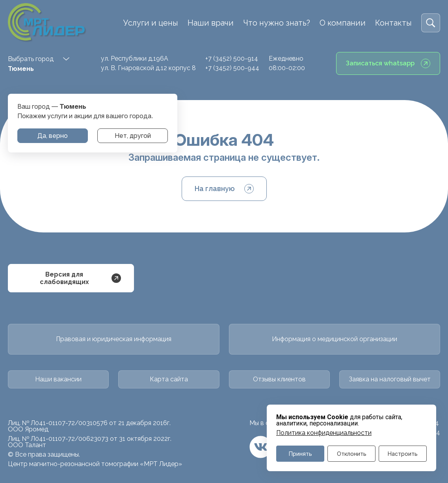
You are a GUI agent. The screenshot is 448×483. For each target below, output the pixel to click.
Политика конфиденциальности (324, 433)
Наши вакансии (58, 379)
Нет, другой (133, 136)
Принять (300, 454)
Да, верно (53, 136)
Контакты (393, 23)
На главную (224, 189)
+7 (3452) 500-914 (232, 59)
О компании (343, 23)
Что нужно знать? (277, 23)
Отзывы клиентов (279, 379)
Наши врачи (211, 23)
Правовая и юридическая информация (114, 339)
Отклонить (352, 454)
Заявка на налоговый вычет (390, 379)
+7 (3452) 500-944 (232, 68)
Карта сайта (169, 379)
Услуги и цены (151, 23)
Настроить (403, 454)
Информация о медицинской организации (335, 339)
